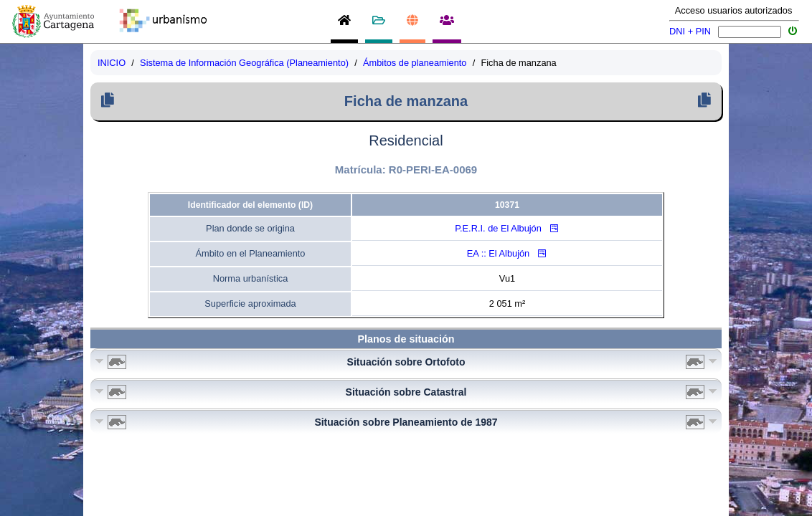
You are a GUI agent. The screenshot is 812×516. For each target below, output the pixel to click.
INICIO (112, 63)
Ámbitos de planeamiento (415, 63)
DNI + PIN (690, 31)
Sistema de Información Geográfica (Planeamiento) (244, 63)
